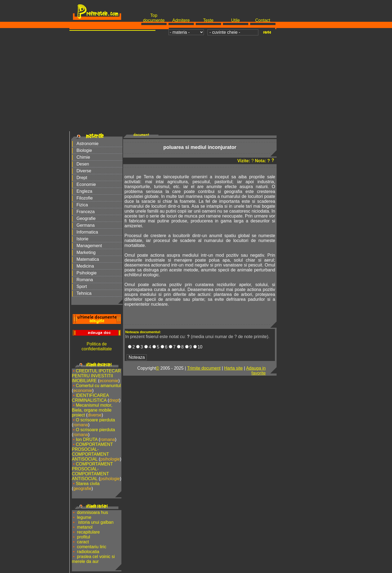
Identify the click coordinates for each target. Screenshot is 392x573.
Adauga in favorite (256, 371)
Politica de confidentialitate (97, 346)
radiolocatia (88, 552)
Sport (82, 286)
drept (114, 400)
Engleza (84, 191)
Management (89, 246)
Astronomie (88, 144)
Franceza (86, 212)
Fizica (82, 205)
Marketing (86, 252)
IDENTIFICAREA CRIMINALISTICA (90, 398)
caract (83, 542)
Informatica (87, 232)
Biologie (84, 150)
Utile (235, 20)
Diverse (84, 171)
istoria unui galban (95, 522)
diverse (95, 415)
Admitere (181, 20)
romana (81, 425)
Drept (82, 178)
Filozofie (85, 198)
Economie (86, 184)
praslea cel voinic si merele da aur (93, 559)
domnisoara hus (93, 512)
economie (109, 381)
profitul (84, 537)
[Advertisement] (196, 78)
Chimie (83, 157)
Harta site (233, 368)
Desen (83, 164)
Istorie (82, 239)
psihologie (110, 459)
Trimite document (204, 368)
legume (84, 517)
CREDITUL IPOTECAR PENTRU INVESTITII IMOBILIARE (96, 376)
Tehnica (84, 293)
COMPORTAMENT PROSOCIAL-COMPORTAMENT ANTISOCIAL (92, 452)
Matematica (88, 259)
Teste (208, 20)
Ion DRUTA (87, 439)
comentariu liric (92, 547)
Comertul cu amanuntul (98, 386)
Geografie (86, 218)
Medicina (85, 266)
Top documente (154, 18)
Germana (86, 225)
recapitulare (88, 532)
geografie (82, 488)
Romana (85, 280)
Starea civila (88, 484)
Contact (263, 20)
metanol (85, 527)
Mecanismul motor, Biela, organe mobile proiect (92, 410)
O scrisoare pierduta (95, 420)
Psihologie (87, 273)
